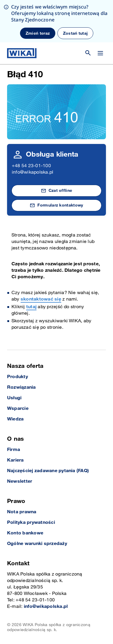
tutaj (31, 307)
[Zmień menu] (100, 53)
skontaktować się (41, 299)
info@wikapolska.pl (33, 172)
